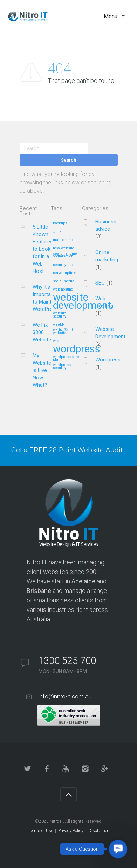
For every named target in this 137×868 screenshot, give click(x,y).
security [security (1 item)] (60, 265)
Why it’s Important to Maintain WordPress (45, 298)
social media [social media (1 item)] (64, 281)
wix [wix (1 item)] (56, 341)
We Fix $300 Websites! (44, 332)
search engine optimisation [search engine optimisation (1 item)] (65, 255)
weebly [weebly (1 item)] (59, 325)
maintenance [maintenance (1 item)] (64, 240)
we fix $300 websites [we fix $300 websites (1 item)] (63, 331)
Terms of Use (41, 831)
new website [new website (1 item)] (64, 248)
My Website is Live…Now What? (42, 370)
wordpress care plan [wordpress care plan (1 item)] (66, 358)
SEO (100, 283)
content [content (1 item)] (59, 232)
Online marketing (107, 256)
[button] (118, 849)
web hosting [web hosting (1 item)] (63, 289)
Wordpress (108, 360)
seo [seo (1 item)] (73, 265)
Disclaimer (98, 831)
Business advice (106, 225)
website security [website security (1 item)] (60, 315)
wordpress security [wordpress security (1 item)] (62, 367)
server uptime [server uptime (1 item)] (65, 273)
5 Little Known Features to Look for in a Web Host (43, 249)
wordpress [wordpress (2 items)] (77, 349)
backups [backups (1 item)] (60, 223)
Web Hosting (104, 302)
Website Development (110, 333)
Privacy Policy (71, 831)
